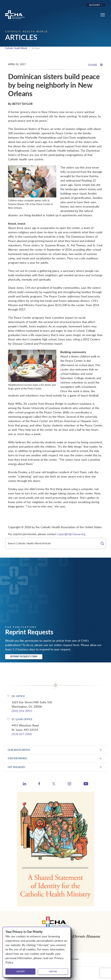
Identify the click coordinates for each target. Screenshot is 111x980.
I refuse (53, 971)
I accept (20, 971)
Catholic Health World (16, 48)
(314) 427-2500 (22, 734)
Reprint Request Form (24, 656)
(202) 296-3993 (22, 711)
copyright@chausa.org (71, 534)
